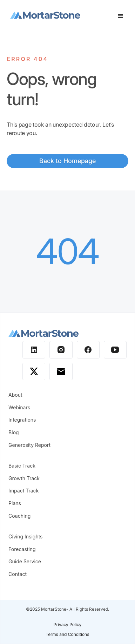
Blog (14, 432)
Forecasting (22, 549)
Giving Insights (25, 536)
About (15, 395)
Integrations (22, 420)
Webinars (19, 407)
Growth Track (24, 478)
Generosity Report (29, 445)
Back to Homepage (67, 161)
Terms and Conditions (67, 634)
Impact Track (23, 491)
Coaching (19, 516)
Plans (15, 503)
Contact (18, 574)
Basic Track (22, 466)
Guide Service (25, 561)
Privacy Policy (67, 625)
